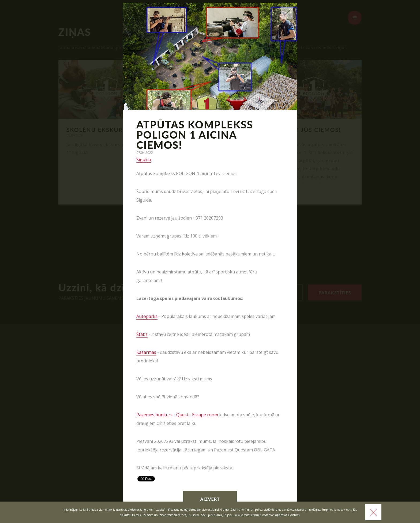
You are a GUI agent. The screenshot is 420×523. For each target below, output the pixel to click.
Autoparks (147, 316)
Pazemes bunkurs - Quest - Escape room (177, 415)
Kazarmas (146, 352)
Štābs (142, 334)
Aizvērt (210, 499)
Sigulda (144, 160)
